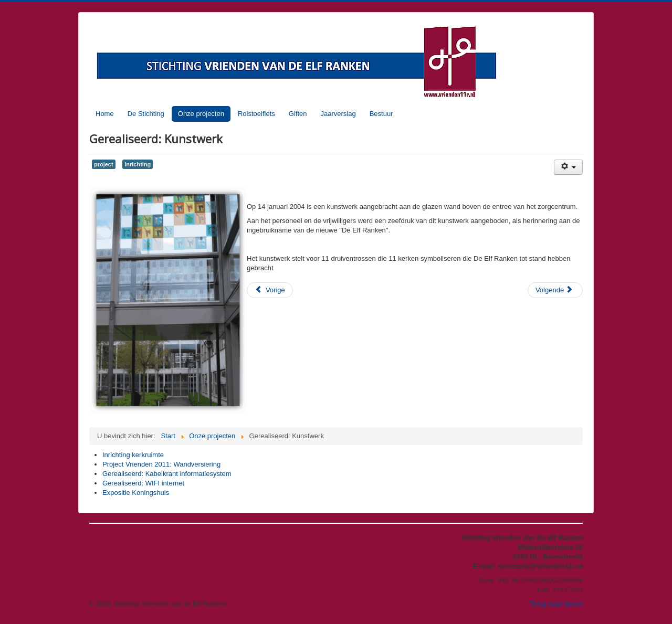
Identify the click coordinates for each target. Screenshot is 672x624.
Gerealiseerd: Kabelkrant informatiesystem (167, 474)
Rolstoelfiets (256, 114)
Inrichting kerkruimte (133, 455)
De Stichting (146, 114)
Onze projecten (201, 114)
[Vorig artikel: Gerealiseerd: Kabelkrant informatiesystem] (270, 290)
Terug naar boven (556, 604)
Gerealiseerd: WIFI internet (143, 483)
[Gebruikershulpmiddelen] (568, 167)
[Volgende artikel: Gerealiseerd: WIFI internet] (555, 290)
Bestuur (381, 114)
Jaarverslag (338, 114)
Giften (298, 114)
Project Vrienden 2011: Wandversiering (161, 464)
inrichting (138, 164)
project (104, 164)
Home (105, 114)
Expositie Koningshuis (136, 493)
